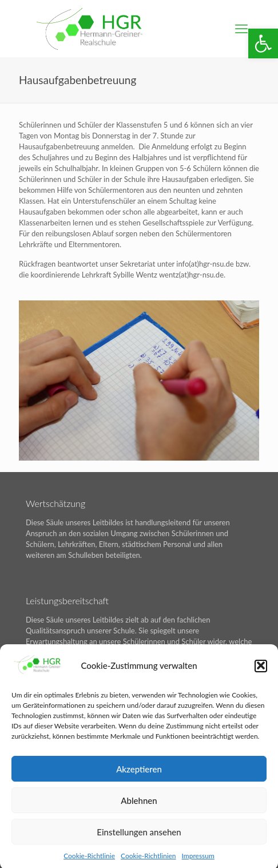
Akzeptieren (139, 774)
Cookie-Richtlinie (89, 861)
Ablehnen (139, 806)
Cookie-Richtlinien (148, 861)
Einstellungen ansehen (139, 837)
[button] (263, 43)
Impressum (198, 861)
